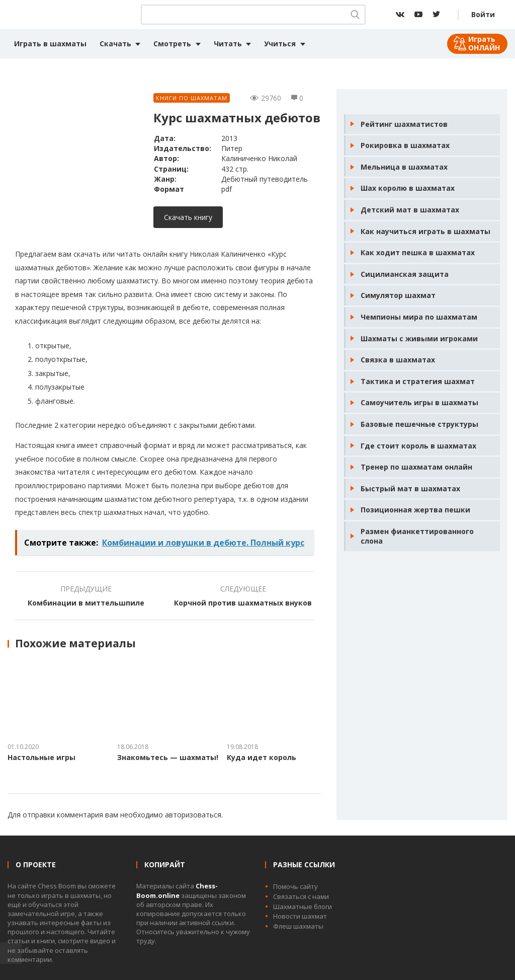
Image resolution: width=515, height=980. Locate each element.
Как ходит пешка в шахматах (418, 252)
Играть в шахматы (50, 44)
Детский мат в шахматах (410, 210)
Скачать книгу (188, 217)
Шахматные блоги (303, 907)
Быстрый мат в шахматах (410, 488)
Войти (483, 14)
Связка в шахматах (398, 360)
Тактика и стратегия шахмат (418, 381)
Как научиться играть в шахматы (425, 231)
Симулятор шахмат (398, 295)
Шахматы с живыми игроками (419, 338)
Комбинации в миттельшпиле (86, 603)
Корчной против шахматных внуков (243, 603)
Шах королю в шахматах (408, 188)
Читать (228, 44)
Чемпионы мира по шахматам (419, 317)
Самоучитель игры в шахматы (419, 402)
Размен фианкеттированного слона (417, 536)
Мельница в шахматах (404, 167)
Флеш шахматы (298, 926)
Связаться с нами (301, 896)
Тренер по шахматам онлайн (416, 467)
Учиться (280, 44)
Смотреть (172, 44)
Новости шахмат (300, 916)
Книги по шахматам (192, 98)
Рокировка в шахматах (405, 145)
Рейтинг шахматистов (404, 124)
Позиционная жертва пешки (415, 510)
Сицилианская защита (405, 274)
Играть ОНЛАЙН (484, 43)
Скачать (115, 44)
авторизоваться (193, 815)
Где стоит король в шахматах (418, 446)
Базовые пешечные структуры (419, 424)
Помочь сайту (295, 886)
